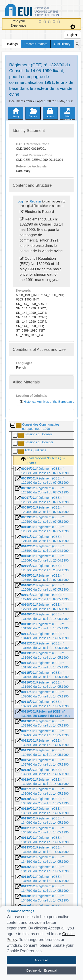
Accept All (41, 960)
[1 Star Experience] (41, 22)
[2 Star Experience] (45, 22)
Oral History (62, 44)
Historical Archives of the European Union (49, 402)
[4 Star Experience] (55, 22)
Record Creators (36, 44)
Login (72, 35)
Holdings (12, 44)
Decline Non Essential (41, 970)
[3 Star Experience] (50, 22)
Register (35, 201)
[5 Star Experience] (59, 22)
